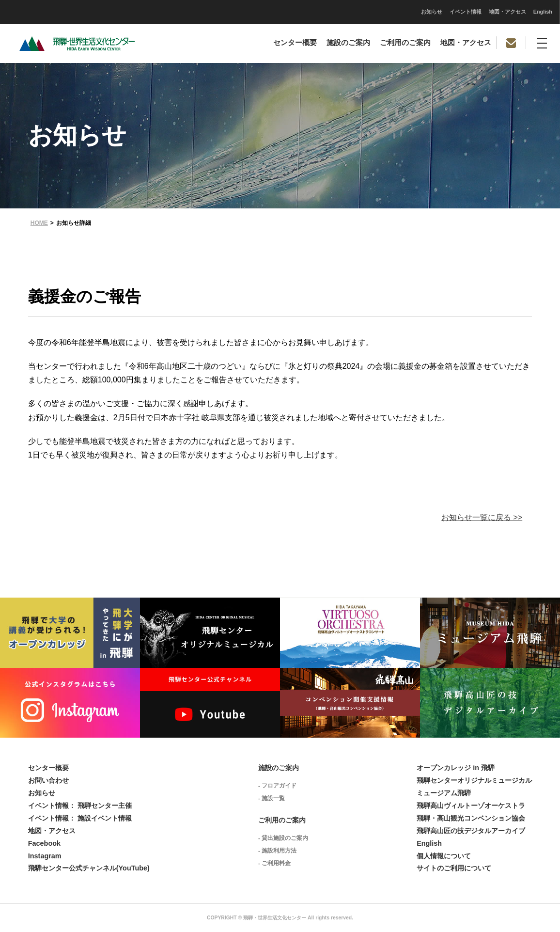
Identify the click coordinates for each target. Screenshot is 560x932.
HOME (39, 223)
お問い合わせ (48, 780)
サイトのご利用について (454, 868)
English (407, 12)
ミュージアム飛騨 (444, 793)
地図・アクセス (371, 12)
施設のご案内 (348, 43)
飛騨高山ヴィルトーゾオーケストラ (471, 806)
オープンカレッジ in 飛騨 (456, 768)
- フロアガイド (277, 786)
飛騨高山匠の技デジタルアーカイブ (471, 831)
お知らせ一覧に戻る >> (482, 517)
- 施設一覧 (272, 798)
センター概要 (295, 43)
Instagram (45, 856)
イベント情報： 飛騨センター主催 (80, 806)
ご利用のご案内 (405, 43)
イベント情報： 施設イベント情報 (80, 818)
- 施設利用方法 (277, 851)
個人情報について (444, 856)
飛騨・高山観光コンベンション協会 (471, 818)
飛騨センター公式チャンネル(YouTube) (89, 868)
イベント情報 (329, 12)
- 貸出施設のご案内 (283, 838)
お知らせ (296, 12)
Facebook (44, 843)
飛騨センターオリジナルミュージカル (474, 780)
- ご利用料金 (274, 863)
